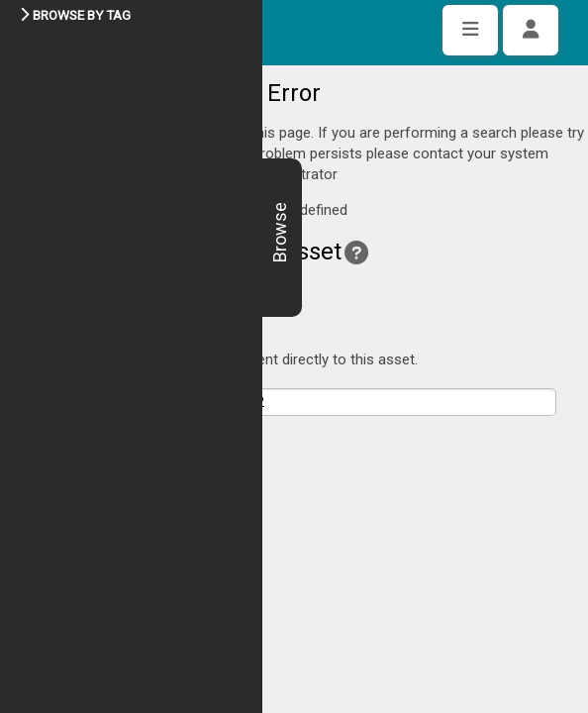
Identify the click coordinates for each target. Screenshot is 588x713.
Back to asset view (97, 234)
